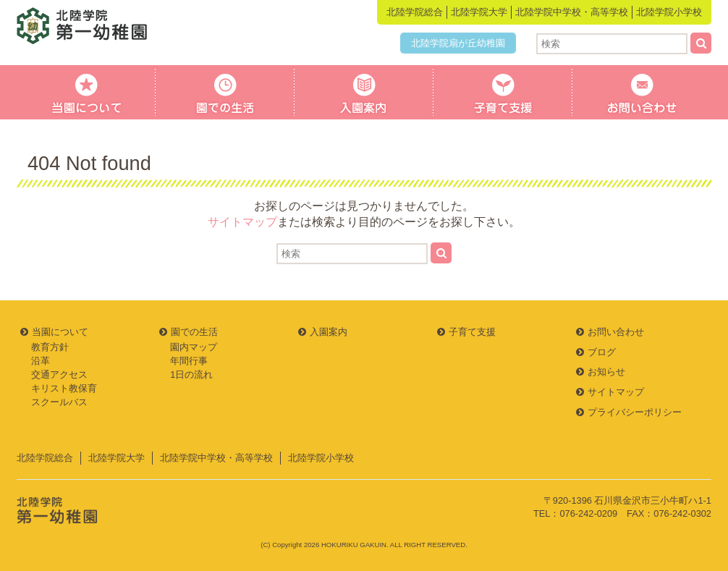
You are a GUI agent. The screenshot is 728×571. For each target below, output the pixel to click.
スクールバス (59, 402)
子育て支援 (503, 92)
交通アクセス (59, 375)
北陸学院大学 (479, 12)
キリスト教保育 (64, 389)
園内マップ (194, 347)
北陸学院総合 (415, 12)
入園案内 (364, 92)
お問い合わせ (642, 92)
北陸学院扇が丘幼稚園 (458, 43)
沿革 (41, 361)
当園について (86, 92)
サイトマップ (242, 222)
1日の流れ (191, 375)
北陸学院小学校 (669, 12)
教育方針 (50, 347)
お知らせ (606, 372)
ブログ (602, 352)
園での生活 (225, 92)
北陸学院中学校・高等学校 (572, 12)
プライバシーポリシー (635, 412)
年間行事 (189, 361)
